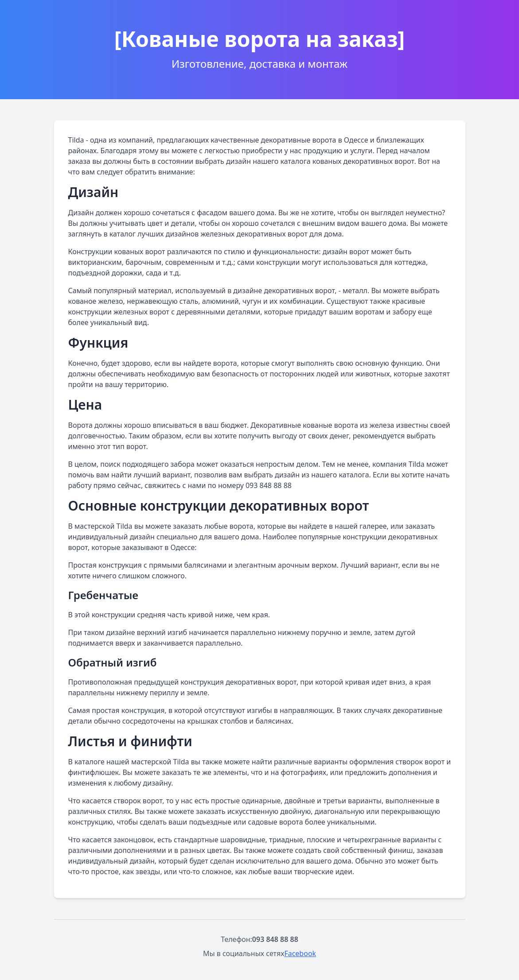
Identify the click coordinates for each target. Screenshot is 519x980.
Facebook (300, 953)
